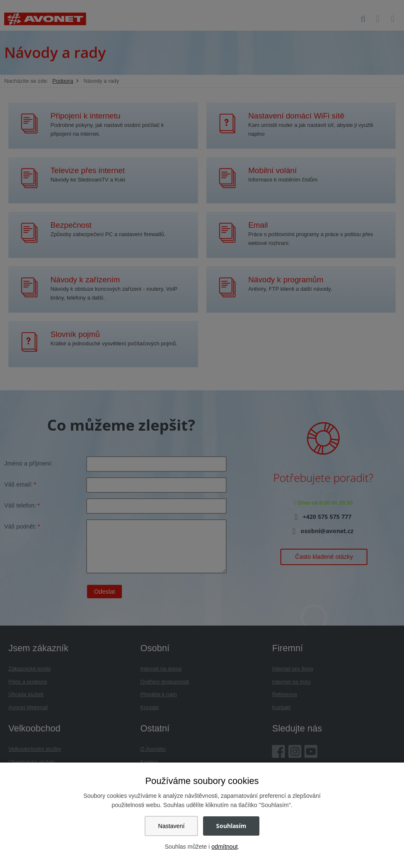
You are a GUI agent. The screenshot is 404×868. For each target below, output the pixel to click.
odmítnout (224, 847)
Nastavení (171, 826)
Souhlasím (231, 826)
